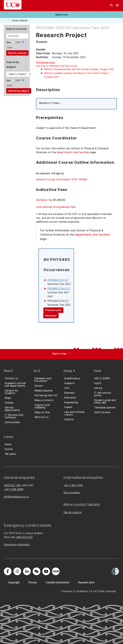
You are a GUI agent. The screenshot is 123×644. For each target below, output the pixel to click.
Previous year (53, 310)
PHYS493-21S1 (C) (58, 280)
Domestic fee (44, 200)
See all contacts (72, 512)
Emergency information (17, 544)
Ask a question (72, 492)
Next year (51, 316)
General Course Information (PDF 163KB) (62, 179)
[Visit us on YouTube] (46, 571)
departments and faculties (73, 152)
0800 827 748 (12, 485)
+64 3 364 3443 (73, 485)
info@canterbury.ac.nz (16, 497)
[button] (61, 15)
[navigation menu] (117, 6)
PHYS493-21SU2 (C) (59, 289)
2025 (18, 42)
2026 (10, 48)
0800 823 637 (25, 537)
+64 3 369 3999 (14, 489)
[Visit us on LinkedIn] (27, 571)
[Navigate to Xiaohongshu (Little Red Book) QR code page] (56, 571)
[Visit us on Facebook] (8, 571)
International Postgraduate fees (56, 207)
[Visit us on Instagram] (17, 571)
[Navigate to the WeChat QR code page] (37, 571)
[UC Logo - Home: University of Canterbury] (13, 5)
